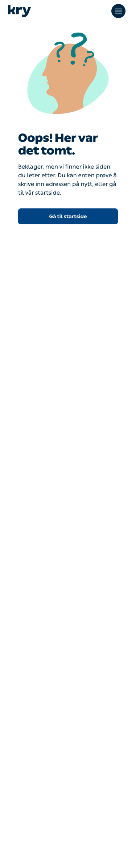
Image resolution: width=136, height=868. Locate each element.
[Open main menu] (119, 11)
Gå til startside (68, 217)
